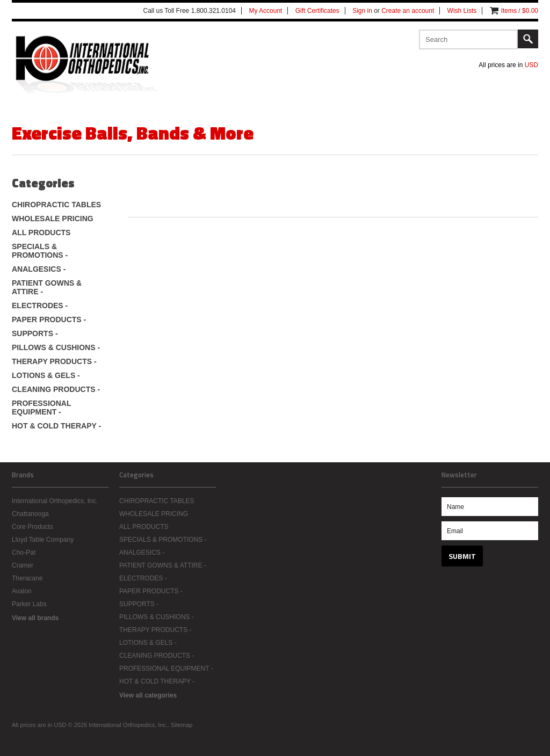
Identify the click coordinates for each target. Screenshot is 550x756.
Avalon (21, 591)
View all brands (35, 618)
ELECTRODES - (40, 306)
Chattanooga (30, 514)
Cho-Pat (24, 553)
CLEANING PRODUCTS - (56, 389)
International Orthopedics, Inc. (55, 501)
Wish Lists (462, 11)
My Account (265, 11)
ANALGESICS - (39, 269)
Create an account (408, 11)
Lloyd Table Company (43, 540)
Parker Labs (29, 604)
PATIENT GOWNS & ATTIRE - (47, 287)
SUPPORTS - (35, 333)
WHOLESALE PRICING (53, 219)
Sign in (362, 11)
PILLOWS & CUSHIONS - (56, 347)
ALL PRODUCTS (41, 232)
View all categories (148, 695)
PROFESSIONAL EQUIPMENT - (41, 408)
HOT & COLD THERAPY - (56, 426)
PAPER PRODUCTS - (49, 319)
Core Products (32, 527)
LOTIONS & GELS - (46, 375)
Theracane (27, 578)
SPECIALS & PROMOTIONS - (40, 251)
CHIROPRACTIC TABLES (56, 205)
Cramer (23, 565)
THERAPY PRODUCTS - (54, 361)
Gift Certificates (317, 11)
